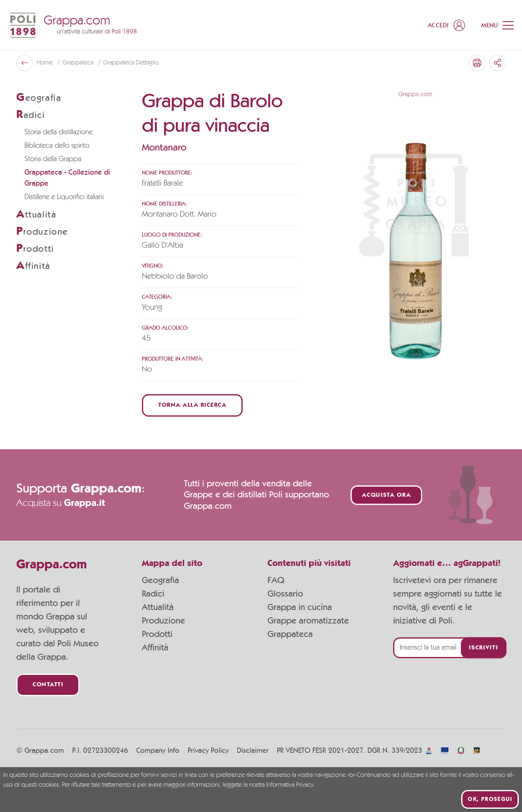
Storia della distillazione (59, 132)
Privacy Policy (208, 751)
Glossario (285, 594)
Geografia (160, 580)
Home (45, 63)
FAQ (276, 580)
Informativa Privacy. (291, 785)
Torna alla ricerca (192, 405)
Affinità (155, 648)
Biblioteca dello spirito (57, 146)
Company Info (158, 751)
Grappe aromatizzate (308, 621)
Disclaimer (253, 751)
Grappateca (79, 63)
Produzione (164, 621)
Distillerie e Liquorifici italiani (64, 197)
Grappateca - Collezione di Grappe (67, 178)
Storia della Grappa (53, 159)
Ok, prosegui (490, 799)
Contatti (48, 685)
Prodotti (157, 634)
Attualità (158, 607)
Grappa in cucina (300, 607)
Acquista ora (387, 495)
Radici (153, 594)
